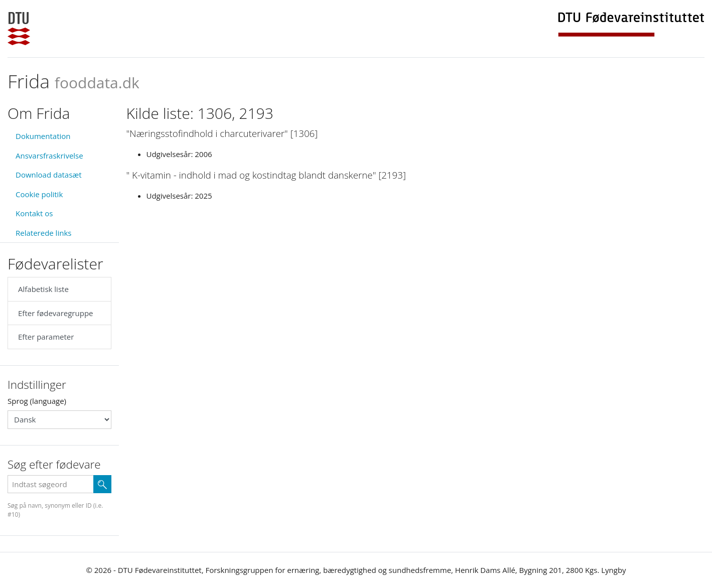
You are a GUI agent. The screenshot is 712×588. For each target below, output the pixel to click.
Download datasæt (49, 175)
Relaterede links (43, 233)
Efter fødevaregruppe (55, 313)
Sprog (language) (37, 401)
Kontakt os (34, 213)
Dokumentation (43, 136)
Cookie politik (39, 194)
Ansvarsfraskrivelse (49, 156)
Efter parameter (46, 337)
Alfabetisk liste (43, 289)
